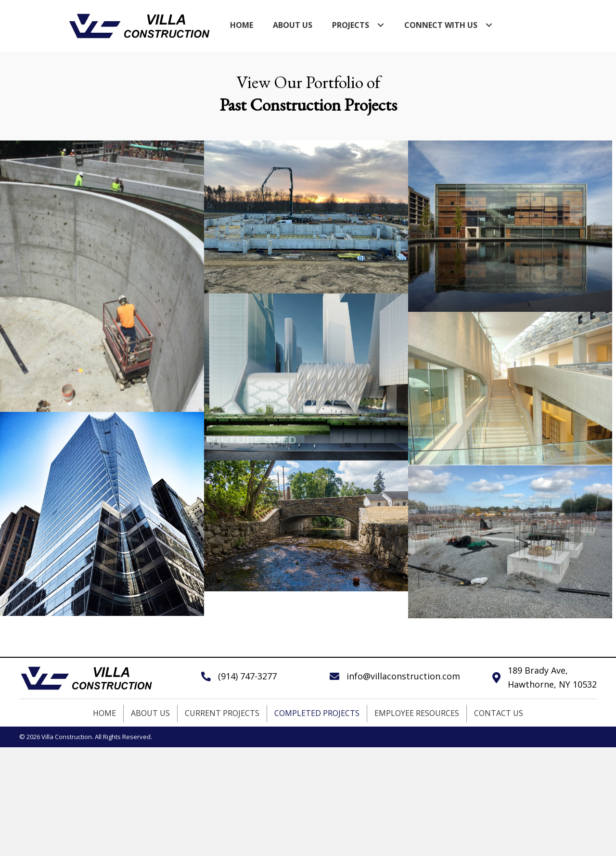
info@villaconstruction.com (403, 676)
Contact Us (499, 713)
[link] (242, 25)
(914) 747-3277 (247, 676)
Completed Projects (317, 713)
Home (104, 713)
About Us (150, 713)
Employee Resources (417, 713)
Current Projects (222, 713)
